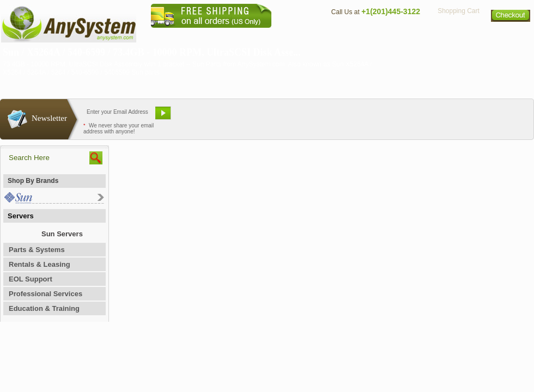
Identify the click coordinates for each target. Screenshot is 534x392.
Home (253, 36)
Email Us (202, 117)
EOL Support (31, 279)
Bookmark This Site (332, 117)
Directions (400, 36)
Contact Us (347, 36)
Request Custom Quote (480, 117)
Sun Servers (62, 234)
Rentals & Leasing (40, 264)
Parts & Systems (37, 250)
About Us (297, 36)
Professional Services (45, 294)
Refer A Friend (261, 117)
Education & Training (44, 308)
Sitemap (511, 36)
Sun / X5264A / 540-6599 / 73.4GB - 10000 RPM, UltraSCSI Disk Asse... (152, 52)
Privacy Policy (458, 36)
